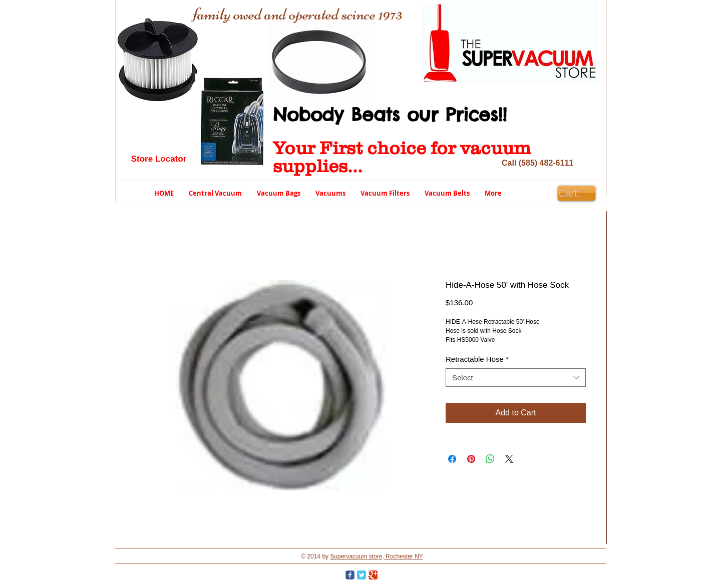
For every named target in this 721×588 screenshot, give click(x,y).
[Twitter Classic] (362, 575)
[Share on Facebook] (452, 459)
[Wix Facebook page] (350, 575)
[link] (576, 193)
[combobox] (516, 378)
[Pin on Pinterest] (471, 459)
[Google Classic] (373, 575)
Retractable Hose (477, 359)
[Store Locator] (159, 159)
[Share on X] (509, 459)
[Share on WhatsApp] (490, 459)
